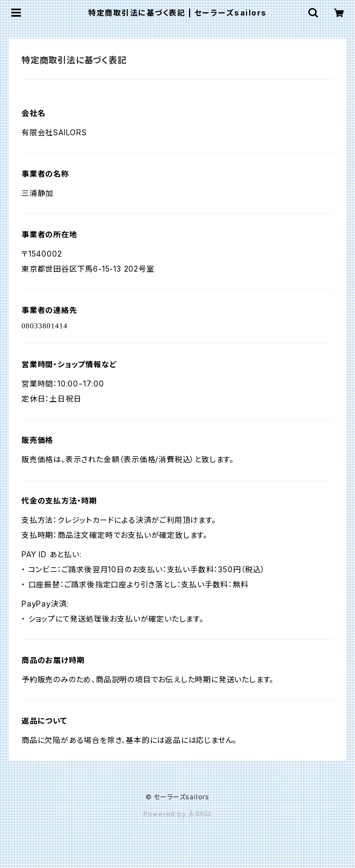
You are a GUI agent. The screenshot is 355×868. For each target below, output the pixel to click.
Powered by (178, 814)
